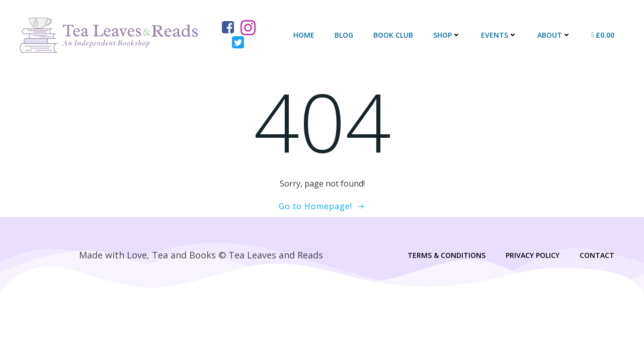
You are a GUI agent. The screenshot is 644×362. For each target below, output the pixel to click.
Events (499, 35)
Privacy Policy (533, 255)
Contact (597, 255)
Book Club (393, 35)
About (554, 35)
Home (304, 35)
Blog (344, 35)
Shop (447, 35)
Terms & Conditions (447, 255)
